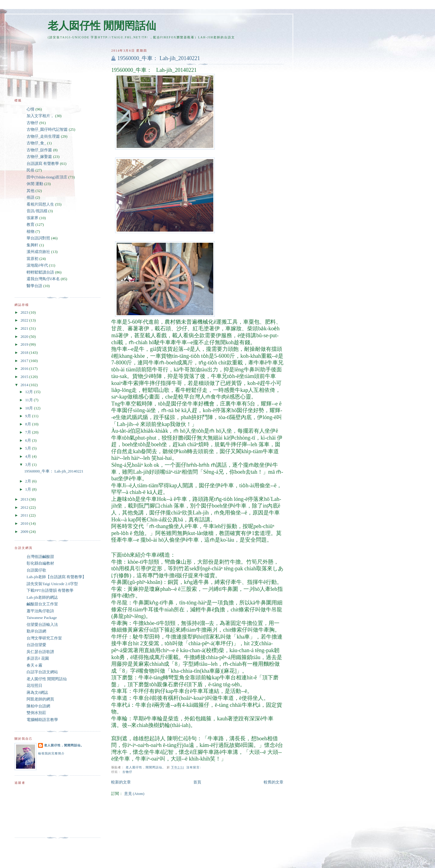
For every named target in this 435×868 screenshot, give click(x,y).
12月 (29, 392)
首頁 (197, 782)
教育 (31, 225)
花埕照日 (34, 686)
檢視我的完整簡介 (51, 753)
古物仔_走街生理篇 (43, 136)
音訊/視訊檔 (37, 211)
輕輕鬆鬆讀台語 (40, 272)
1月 (29, 489)
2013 (25, 499)
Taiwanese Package (42, 618)
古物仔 (127, 772)
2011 (25, 515)
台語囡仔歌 (36, 570)
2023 (25, 312)
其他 (31, 191)
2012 (25, 508)
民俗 (31, 170)
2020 (25, 337)
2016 (25, 369)
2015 (25, 377)
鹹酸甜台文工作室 (42, 604)
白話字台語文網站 (42, 672)
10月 (29, 408)
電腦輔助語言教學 (42, 720)
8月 (29, 424)
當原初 (32, 259)
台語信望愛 (36, 645)
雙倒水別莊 (36, 713)
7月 (29, 432)
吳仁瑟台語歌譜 (40, 652)
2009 (25, 532)
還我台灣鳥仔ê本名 (43, 279)
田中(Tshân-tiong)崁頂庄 (47, 177)
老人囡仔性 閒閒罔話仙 (102, 26)
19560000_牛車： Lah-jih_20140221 (158, 58)
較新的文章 (121, 782)
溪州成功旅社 (38, 252)
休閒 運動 (35, 184)
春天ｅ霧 (34, 665)
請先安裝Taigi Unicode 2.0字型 (52, 584)
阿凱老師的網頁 (40, 699)
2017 (25, 361)
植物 (31, 232)
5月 (29, 448)
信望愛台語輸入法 (42, 625)
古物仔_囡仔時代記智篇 (47, 130)
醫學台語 (34, 286)
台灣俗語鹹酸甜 (40, 557)
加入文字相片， (40, 116)
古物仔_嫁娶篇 (39, 157)
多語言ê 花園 (38, 658)
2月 (29, 481)
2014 (25, 385)
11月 (29, 400)
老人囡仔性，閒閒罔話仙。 (64, 745)
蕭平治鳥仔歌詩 (40, 611)
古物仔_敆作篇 (39, 150)
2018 (25, 353)
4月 (29, 456)
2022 (25, 320)
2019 (25, 344)
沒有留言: (194, 767)
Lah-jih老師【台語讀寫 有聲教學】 (56, 577)
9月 (29, 416)
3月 (29, 465)
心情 (31, 109)
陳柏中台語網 (38, 706)
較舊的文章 (274, 782)
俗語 (31, 197)
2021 (25, 328)
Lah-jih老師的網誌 (42, 597)
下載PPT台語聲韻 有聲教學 (50, 591)
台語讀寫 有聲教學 (43, 164)
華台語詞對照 (38, 238)
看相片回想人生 (40, 204)
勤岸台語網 (36, 631)
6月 (29, 440)
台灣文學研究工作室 (44, 638)
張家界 (32, 218)
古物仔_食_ (36, 143)
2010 (25, 524)
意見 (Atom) (134, 794)
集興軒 (32, 245)
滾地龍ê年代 (37, 265)
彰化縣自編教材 (40, 563)
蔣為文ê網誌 (37, 693)
